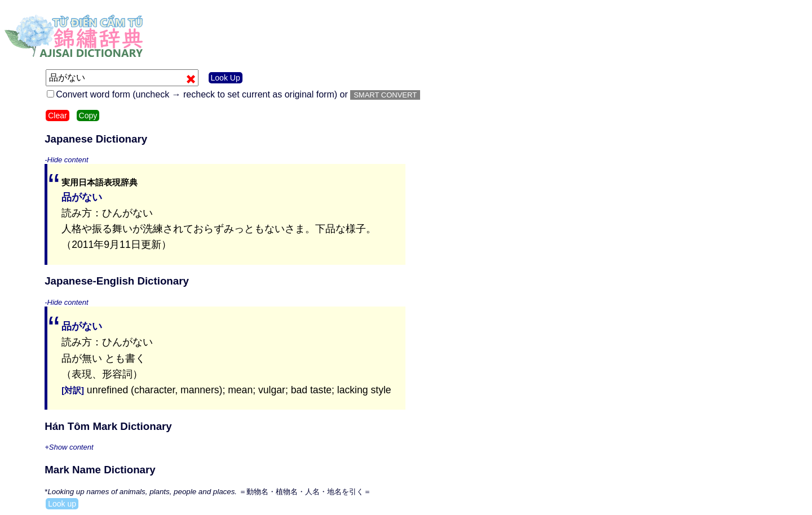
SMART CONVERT (385, 95)
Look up (62, 504)
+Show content (69, 447)
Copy (88, 116)
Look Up (226, 78)
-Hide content (66, 160)
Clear (57, 116)
